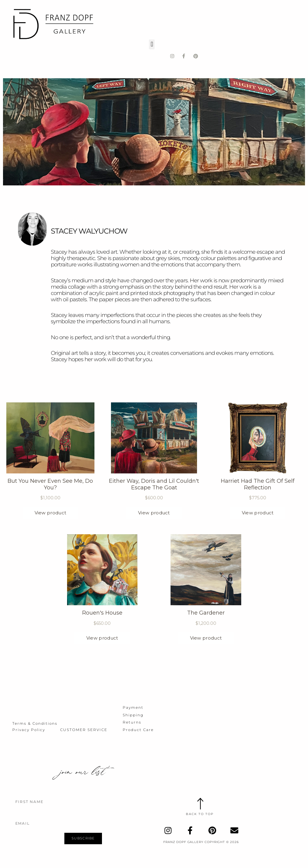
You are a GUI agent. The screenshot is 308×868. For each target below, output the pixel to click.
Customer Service (84, 729)
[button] (152, 43)
